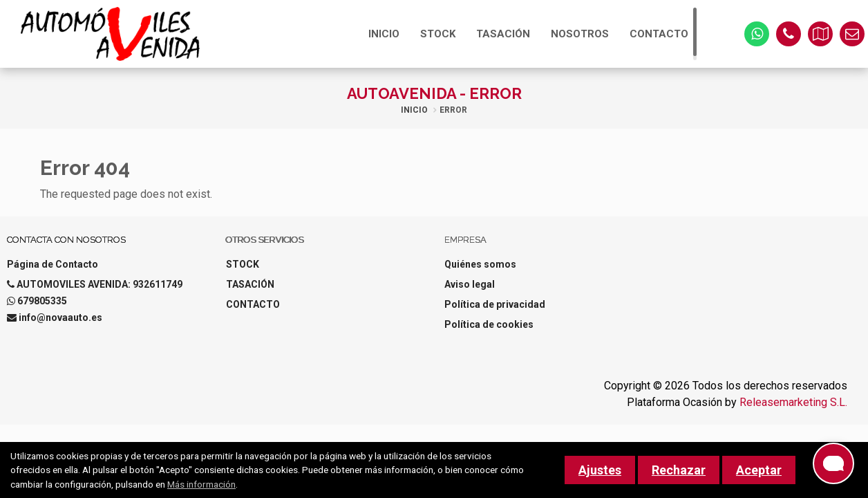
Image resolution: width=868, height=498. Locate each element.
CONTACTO (659, 34)
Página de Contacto (53, 264)
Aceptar (759, 470)
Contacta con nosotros (66, 240)
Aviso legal (470, 284)
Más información (201, 484)
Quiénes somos (480, 264)
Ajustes (600, 470)
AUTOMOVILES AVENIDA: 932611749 (100, 284)
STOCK (438, 34)
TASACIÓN (503, 34)
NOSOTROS (580, 34)
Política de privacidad (495, 304)
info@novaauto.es (60, 317)
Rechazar (679, 470)
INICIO (384, 34)
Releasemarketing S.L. (793, 402)
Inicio (414, 110)
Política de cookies (489, 324)
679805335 (42, 301)
